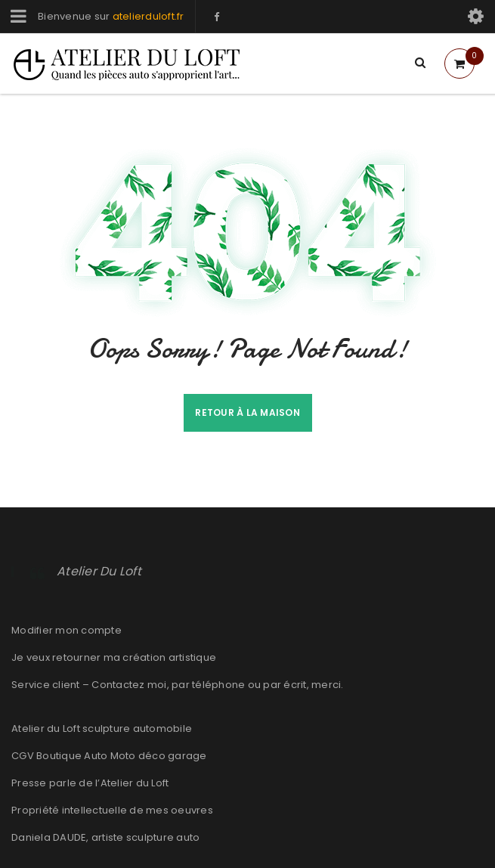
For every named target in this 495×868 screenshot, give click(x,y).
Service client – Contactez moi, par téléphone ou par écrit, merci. (178, 685)
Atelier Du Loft (99, 571)
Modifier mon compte (67, 630)
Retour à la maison (247, 412)
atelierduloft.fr (148, 16)
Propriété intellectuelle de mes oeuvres (112, 810)
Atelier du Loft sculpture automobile (102, 728)
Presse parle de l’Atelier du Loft (90, 783)
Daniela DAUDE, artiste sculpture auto (105, 837)
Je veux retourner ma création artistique (114, 657)
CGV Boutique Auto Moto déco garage (109, 756)
